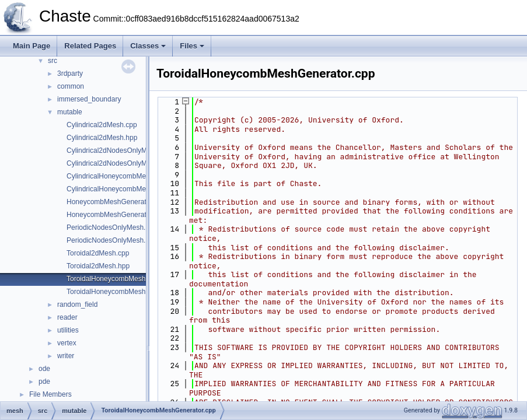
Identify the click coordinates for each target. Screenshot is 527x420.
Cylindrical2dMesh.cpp (102, 125)
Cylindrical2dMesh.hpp (102, 138)
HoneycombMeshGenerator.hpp (116, 215)
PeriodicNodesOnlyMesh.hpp (112, 240)
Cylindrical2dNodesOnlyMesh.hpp (119, 163)
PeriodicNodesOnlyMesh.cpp (112, 228)
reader (67, 317)
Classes (148, 46)
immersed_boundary (89, 99)
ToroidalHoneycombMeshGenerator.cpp (128, 279)
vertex (67, 343)
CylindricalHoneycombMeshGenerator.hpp (132, 189)
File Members (50, 394)
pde (44, 381)
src (53, 61)
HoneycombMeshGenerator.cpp (116, 202)
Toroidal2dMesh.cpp (98, 253)
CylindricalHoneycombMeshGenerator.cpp (132, 176)
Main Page (32, 46)
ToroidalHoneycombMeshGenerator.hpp (128, 292)
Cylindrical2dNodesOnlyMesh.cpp (119, 150)
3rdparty (70, 73)
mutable (70, 112)
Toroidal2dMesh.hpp (98, 266)
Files (192, 46)
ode (44, 369)
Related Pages (90, 46)
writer (66, 356)
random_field (77, 304)
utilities (68, 330)
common (71, 86)
